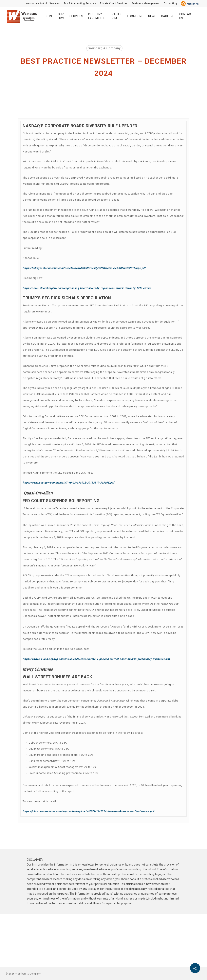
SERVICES (76, 16)
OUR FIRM (61, 16)
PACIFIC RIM (117, 16)
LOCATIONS (135, 16)
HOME (49, 16)
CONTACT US (186, 16)
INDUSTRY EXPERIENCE (97, 16)
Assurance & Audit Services (43, 3)
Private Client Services (114, 3)
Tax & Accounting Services (80, 3)
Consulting (170, 3)
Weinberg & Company (104, 48)
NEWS (152, 16)
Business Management (146, 3)
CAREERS (168, 16)
